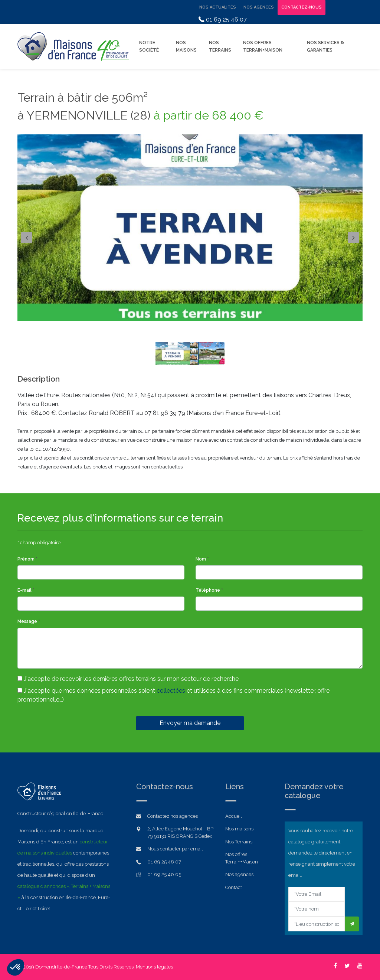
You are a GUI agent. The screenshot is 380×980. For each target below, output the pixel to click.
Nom (202, 559)
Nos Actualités (218, 7)
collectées (171, 691)
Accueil (234, 816)
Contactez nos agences (173, 816)
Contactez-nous (302, 7)
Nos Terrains (220, 46)
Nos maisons (239, 829)
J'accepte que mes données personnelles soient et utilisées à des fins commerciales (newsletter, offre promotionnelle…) (173, 695)
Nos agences (239, 874)
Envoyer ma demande (190, 723)
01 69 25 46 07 (223, 19)
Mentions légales (154, 967)
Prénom (27, 559)
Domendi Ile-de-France (61, 967)
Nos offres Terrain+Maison (263, 46)
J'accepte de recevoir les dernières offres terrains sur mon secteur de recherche (128, 679)
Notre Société (149, 46)
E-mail (26, 590)
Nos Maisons (186, 46)
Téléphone (209, 590)
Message (29, 621)
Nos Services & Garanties (325, 46)
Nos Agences (259, 7)
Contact (234, 887)
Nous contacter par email (175, 849)
